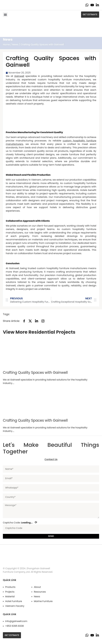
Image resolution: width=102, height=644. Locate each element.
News (15, 44)
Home (6, 44)
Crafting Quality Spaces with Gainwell (35, 373)
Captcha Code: (20, 522)
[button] (5, 15)
